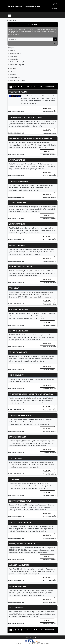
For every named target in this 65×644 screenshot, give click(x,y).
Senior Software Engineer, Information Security (30, 139)
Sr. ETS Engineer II (17, 608)
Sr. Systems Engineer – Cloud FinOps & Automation (31, 394)
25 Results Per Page (35, 86)
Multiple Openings (17, 160)
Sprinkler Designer (18, 203)
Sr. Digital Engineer (18, 586)
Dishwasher (14, 480)
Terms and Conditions (33, 637)
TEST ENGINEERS (16, 458)
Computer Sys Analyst (18, 181)
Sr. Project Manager (18, 352)
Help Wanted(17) (15, 53)
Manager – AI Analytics (19, 565)
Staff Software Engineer (20, 522)
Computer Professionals (20, 416)
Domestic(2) (14, 59)
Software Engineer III (18, 309)
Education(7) (14, 56)
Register (54, 9)
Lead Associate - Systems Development (26, 117)
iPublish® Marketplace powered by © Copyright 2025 (32, 641)
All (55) (12, 72)
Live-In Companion (17, 375)
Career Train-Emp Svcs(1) (18, 65)
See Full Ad (47, 109)
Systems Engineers (17, 437)
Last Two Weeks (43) (17, 80)
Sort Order (50, 86)
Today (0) (13, 75)
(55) (11, 48)
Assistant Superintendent (20, 267)
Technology (14, 288)
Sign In (54, 4)
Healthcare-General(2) (17, 62)
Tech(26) (12, 51)
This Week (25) (15, 77)
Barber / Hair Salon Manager (22, 544)
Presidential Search (18, 92)
